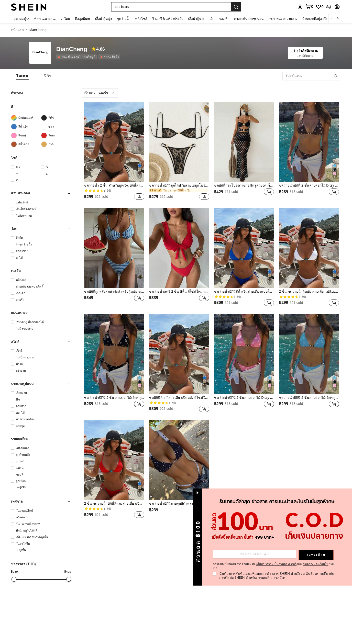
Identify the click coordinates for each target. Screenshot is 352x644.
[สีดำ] (56, 118)
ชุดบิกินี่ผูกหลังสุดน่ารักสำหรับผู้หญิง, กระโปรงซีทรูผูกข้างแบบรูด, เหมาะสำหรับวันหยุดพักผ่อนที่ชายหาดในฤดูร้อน (114, 292)
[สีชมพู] (26, 135)
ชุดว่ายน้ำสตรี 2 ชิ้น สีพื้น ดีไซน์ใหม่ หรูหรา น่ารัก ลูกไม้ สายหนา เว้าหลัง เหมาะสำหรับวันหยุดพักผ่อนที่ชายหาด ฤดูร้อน (179, 292)
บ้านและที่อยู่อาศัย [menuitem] (315, 19)
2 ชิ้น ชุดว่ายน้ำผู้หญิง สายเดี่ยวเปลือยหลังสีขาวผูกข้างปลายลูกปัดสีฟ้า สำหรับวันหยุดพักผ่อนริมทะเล (309, 292)
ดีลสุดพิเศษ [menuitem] (83, 19)
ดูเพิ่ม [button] (21, 487)
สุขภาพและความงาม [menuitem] (283, 19)
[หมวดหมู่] (21, 18)
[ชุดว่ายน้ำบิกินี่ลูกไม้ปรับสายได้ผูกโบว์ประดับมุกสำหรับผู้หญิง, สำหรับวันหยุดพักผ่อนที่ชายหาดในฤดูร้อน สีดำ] (179, 142)
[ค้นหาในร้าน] (312, 76)
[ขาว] (56, 127)
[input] (254, 554)
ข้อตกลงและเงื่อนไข (316, 564)
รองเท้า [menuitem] (224, 19)
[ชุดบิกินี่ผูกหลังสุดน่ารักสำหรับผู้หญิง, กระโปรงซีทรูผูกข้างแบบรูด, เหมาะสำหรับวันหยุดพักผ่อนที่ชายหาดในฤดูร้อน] (114, 248)
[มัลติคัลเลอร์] (26, 118)
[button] (171, 7)
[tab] (22, 76)
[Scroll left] (332, 18)
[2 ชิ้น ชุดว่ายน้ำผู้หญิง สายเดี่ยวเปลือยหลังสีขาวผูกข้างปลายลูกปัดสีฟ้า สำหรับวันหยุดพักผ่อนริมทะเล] (309, 248)
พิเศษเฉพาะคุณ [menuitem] (45, 19)
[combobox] (100, 93)
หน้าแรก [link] (17, 30)
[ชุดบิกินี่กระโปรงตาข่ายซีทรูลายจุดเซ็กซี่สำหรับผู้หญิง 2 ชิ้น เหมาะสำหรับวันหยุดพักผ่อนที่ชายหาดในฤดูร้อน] (244, 142)
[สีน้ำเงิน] (26, 127)
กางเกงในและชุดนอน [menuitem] (249, 19)
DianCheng (72, 49)
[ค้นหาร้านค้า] (336, 76)
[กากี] (56, 144)
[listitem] (77, 57)
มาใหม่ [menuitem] (65, 19)
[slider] (14, 579)
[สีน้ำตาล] (26, 144)
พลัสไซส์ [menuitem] (141, 19)
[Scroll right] (338, 18)
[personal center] (300, 7)
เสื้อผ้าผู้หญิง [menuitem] (104, 19)
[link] (309, 7)
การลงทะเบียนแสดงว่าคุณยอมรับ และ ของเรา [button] (274, 566)
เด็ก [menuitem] (212, 19)
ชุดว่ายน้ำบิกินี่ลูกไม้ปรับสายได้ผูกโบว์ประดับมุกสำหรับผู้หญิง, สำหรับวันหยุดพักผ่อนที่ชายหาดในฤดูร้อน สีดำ (179, 185)
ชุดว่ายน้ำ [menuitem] (124, 19)
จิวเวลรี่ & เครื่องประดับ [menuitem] (168, 19)
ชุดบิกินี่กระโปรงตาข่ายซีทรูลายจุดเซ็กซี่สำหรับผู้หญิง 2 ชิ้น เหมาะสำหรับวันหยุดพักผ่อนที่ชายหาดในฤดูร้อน (244, 185)
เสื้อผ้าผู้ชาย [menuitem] (196, 19)
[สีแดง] (56, 135)
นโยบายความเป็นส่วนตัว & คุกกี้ (276, 564)
